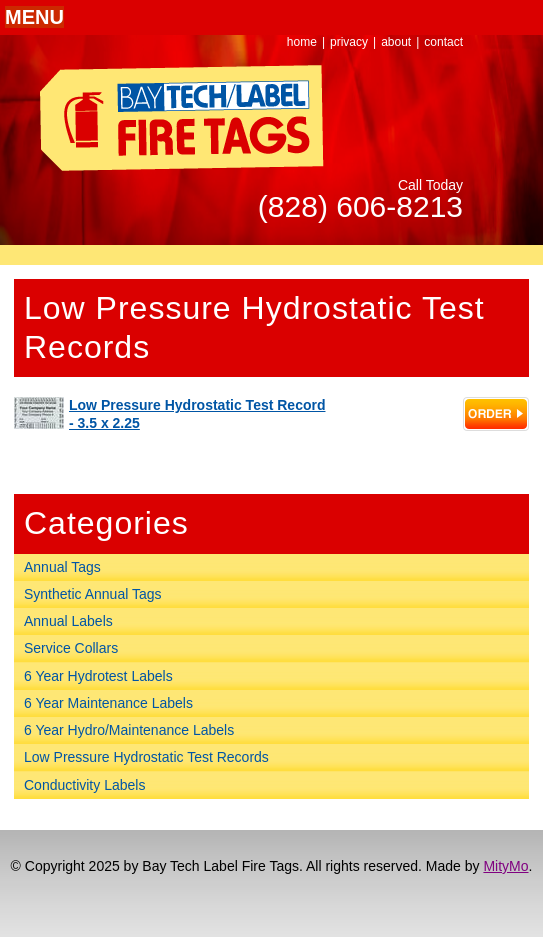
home (302, 42)
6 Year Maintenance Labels (108, 703)
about (396, 42)
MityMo (505, 866)
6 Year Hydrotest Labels (98, 676)
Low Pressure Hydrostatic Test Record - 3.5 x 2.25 (197, 413)
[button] (34, 17)
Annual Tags (62, 567)
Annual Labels (68, 621)
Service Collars (71, 648)
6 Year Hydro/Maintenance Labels (129, 730)
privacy (349, 42)
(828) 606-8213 (360, 206)
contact (443, 42)
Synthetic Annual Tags (93, 594)
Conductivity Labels (84, 785)
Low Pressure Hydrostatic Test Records (146, 757)
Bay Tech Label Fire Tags (182, 118)
